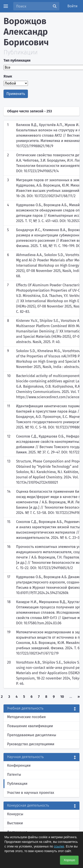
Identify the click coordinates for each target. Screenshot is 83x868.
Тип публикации (17, 60)
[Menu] (6, 6)
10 (62, 697)
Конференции (19, 765)
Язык (8, 76)
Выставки (15, 823)
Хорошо (69, 860)
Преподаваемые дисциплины (32, 735)
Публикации (17, 784)
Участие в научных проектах (31, 793)
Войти (73, 6)
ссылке (59, 846)
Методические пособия (26, 717)
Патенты (14, 775)
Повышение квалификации (30, 726)
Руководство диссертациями (31, 744)
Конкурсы (15, 814)
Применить (16, 94)
